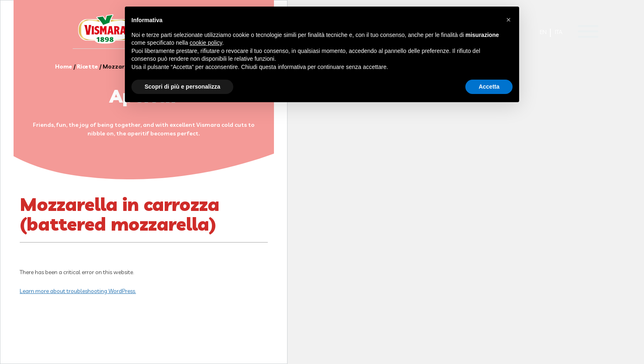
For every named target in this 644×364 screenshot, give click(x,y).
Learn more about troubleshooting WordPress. (78, 291)
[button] (508, 20)
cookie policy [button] (206, 43)
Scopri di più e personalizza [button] (182, 87)
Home (64, 66)
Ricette (87, 66)
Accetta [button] (489, 87)
